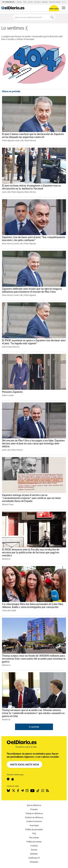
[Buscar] (52, 17)
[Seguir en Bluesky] (8, 791)
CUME (64, 2)
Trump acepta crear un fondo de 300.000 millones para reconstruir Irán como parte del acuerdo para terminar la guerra (34, 659)
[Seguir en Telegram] (22, 791)
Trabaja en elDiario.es (34, 813)
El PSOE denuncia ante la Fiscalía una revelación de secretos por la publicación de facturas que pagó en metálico (31, 553)
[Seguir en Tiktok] (38, 791)
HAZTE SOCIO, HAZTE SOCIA (25, 765)
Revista (34, 850)
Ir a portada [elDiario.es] (34, 727)
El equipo (34, 809)
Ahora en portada (11, 91)
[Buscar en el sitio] (31, 17)
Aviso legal (34, 825)
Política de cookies (34, 842)
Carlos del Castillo (9, 610)
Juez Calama (37, 2)
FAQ (34, 833)
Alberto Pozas (8, 504)
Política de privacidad (34, 829)
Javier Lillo (19, 140)
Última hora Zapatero (55, 2)
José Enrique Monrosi (11, 347)
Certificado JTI (34, 858)
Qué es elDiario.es (34, 805)
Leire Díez (30, 2)
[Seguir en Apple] (13, 779)
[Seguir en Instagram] (27, 791)
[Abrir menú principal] (64, 8)
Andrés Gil (6, 719)
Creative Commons (34, 821)
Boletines (34, 854)
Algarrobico (45, 2)
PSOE (25, 2)
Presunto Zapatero (12, 392)
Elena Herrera (30, 140)
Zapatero (19, 2)
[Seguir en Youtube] (32, 791)
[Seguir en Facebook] (18, 791)
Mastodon (34, 862)
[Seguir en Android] (8, 779)
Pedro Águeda (8, 140)
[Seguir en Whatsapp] (43, 791)
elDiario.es (6, 559)
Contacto (34, 846)
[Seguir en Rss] (47, 791)
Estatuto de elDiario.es (34, 817)
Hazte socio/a (54, 9)
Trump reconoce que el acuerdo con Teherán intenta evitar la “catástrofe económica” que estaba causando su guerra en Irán (33, 713)
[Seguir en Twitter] (14, 791)
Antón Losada (8, 395)
